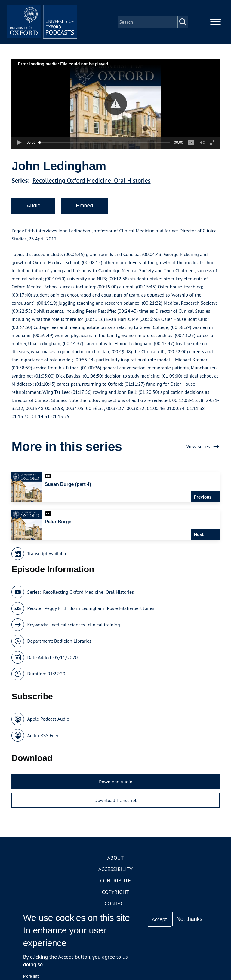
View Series (198, 447)
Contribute (115, 882)
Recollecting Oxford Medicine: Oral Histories (91, 181)
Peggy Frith (56, 609)
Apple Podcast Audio (48, 720)
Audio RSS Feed (43, 736)
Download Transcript (115, 801)
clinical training (104, 626)
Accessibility (115, 870)
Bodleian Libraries (73, 642)
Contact (116, 905)
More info (31, 976)
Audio (33, 207)
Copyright (116, 893)
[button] (116, 105)
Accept (160, 919)
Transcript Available (47, 555)
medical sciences (68, 626)
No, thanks (189, 919)
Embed (84, 207)
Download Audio (115, 783)
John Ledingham (87, 609)
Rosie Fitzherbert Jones (131, 609)
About (115, 859)
